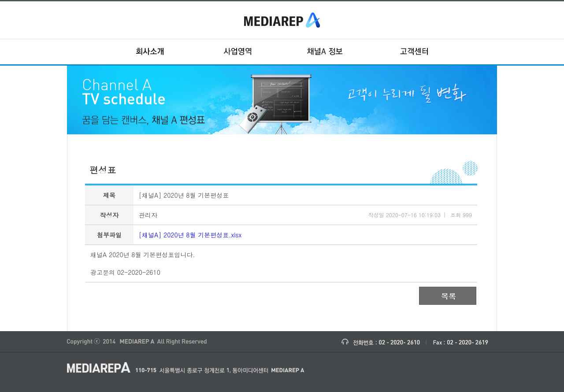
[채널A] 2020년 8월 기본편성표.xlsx (190, 235)
